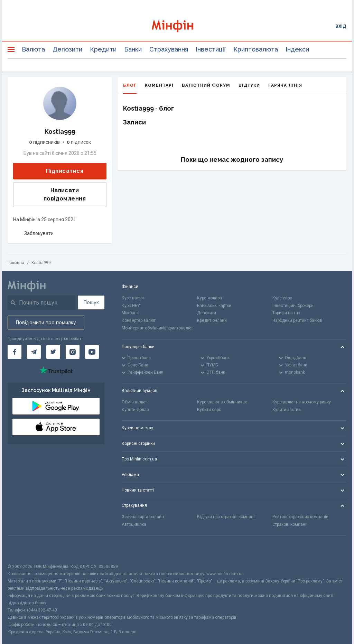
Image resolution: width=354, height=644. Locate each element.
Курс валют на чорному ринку (302, 402)
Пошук (91, 302)
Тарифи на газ (286, 313)
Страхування (169, 49)
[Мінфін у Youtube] (92, 352)
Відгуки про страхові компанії (226, 517)
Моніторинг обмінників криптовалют (157, 328)
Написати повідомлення (52, 194)
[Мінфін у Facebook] (15, 352)
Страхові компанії (290, 524)
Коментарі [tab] (159, 85)
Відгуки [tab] (249, 85)
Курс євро (282, 298)
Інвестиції (211, 49)
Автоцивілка (134, 524)
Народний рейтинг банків (297, 320)
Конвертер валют (139, 320)
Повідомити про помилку (46, 323)
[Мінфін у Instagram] (73, 352)
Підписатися (59, 171)
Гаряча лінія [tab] (285, 85)
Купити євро (209, 410)
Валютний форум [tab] (206, 85)
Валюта (33, 49)
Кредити (103, 49)
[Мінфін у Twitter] (53, 352)
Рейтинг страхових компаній (300, 517)
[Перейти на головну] (177, 26)
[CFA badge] (23, 549)
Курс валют (133, 298)
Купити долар (135, 410)
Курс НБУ (131, 306)
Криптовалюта (256, 49)
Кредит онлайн (212, 320)
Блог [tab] (130, 88)
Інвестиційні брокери (293, 306)
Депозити (67, 49)
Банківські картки (214, 306)
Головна (16, 263)
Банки (133, 49)
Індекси (297, 49)
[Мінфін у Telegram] (34, 352)
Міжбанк (130, 313)
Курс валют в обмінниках (222, 402)
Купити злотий (287, 410)
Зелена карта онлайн (143, 517)
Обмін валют (134, 402)
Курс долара (209, 298)
